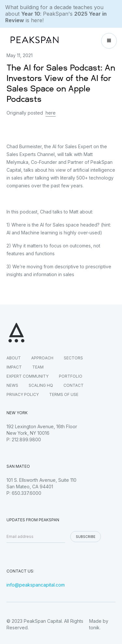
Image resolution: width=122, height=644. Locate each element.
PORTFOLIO (71, 376)
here (51, 113)
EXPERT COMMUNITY (27, 376)
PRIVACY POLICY (23, 394)
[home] (33, 41)
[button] (109, 41)
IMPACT (14, 367)
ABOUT (14, 358)
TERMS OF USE (64, 394)
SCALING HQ (41, 385)
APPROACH (42, 358)
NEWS (12, 385)
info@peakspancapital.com (36, 585)
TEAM (38, 367)
